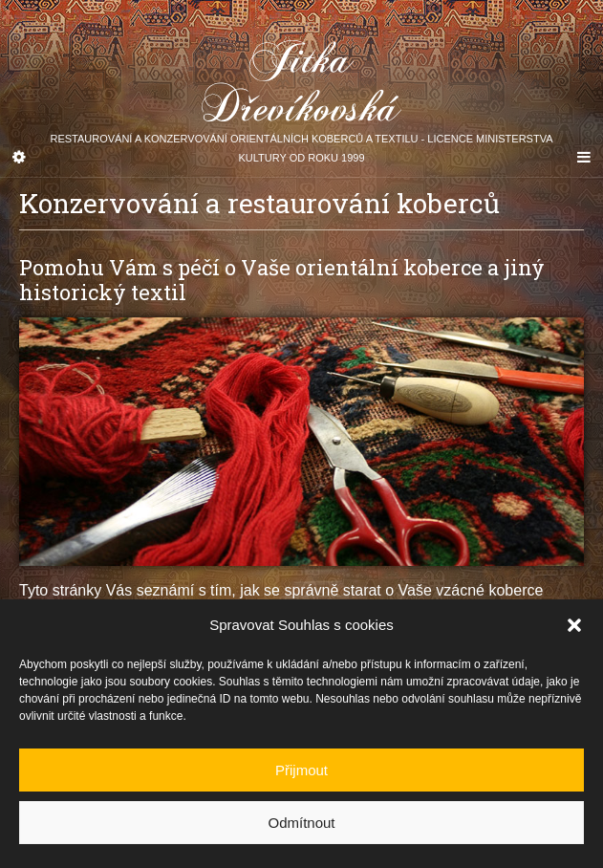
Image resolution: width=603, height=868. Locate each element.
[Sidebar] (19, 158)
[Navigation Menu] (584, 158)
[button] (574, 630)
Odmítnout (301, 826)
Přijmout (301, 774)
